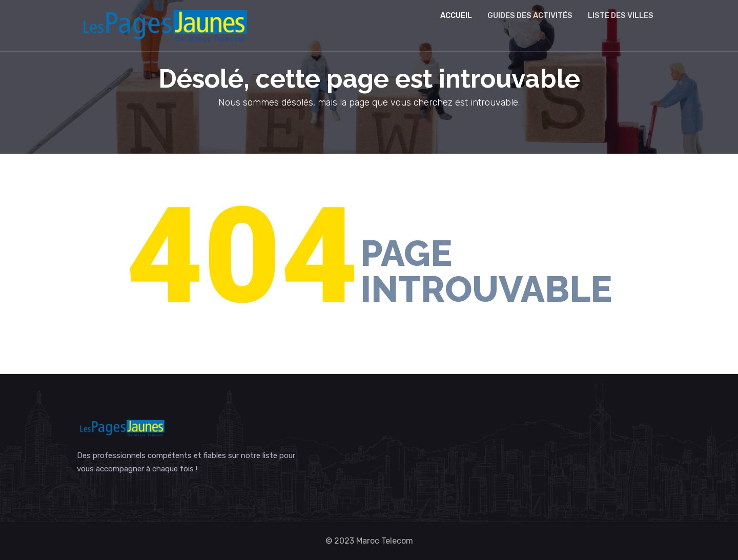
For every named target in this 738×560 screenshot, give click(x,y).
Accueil (456, 15)
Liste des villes (621, 15)
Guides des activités (530, 15)
